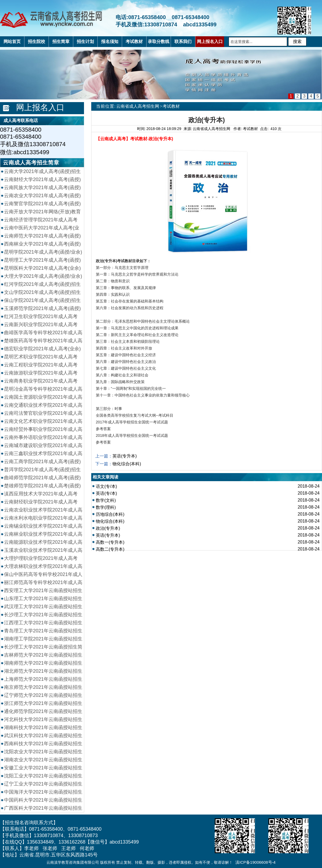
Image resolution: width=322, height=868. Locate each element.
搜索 (297, 42)
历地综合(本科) (110, 514)
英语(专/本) (106, 493)
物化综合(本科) (127, 464)
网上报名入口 (40, 107)
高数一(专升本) (110, 542)
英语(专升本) (125, 456)
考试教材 (171, 106)
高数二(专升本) (110, 549)
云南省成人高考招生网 (138, 106)
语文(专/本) (106, 486)
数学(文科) (106, 500)
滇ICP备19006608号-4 (255, 862)
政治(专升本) (108, 528)
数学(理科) (106, 507)
